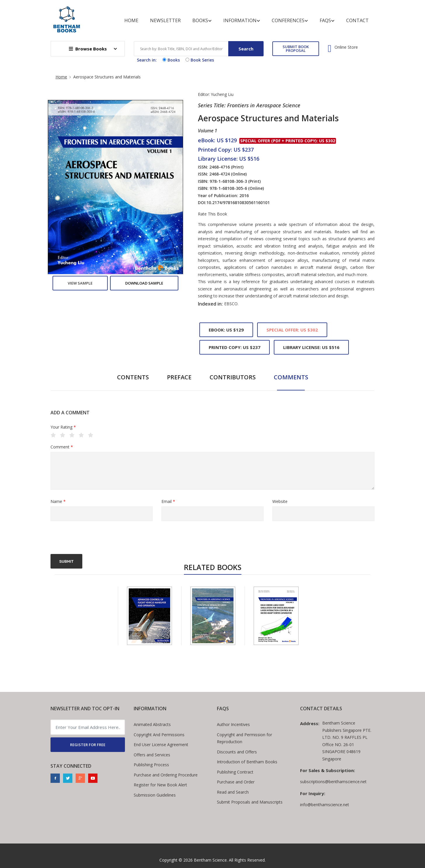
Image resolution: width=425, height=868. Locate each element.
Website (280, 501)
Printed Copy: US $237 (235, 347)
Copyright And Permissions (159, 735)
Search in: (147, 60)
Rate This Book (212, 214)
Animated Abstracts (152, 724)
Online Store (346, 47)
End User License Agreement (161, 745)
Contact (357, 20)
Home (131, 20)
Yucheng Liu (222, 94)
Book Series (199, 60)
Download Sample (144, 283)
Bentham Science (210, 860)
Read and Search (233, 792)
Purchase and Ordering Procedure (166, 775)
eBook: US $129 (226, 330)
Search (246, 49)
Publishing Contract (235, 772)
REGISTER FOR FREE (88, 745)
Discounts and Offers (237, 752)
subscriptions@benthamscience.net (333, 782)
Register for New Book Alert (160, 785)
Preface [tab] (179, 377)
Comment (62, 447)
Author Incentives (233, 724)
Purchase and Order (236, 782)
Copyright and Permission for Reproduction (244, 738)
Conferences (290, 21)
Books (202, 21)
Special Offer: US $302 (292, 330)
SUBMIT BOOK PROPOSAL (296, 49)
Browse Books (88, 49)
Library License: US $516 (311, 347)
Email (168, 502)
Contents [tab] (133, 377)
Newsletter (165, 20)
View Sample (80, 283)
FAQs (327, 21)
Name (58, 502)
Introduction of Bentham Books (247, 762)
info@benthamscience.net (325, 805)
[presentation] (95, 538)
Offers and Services (152, 755)
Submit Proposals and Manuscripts (250, 802)
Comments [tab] (291, 377)
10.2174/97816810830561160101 (238, 202)
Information (242, 21)
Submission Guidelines (155, 795)
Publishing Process (151, 765)
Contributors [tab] (233, 377)
